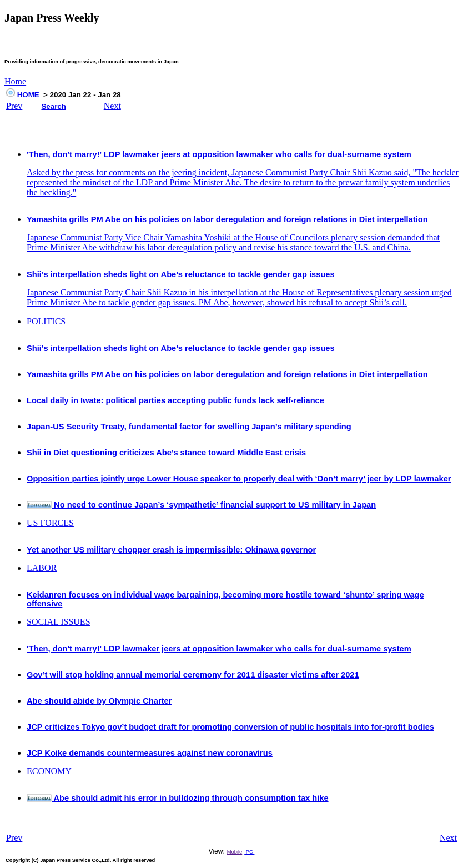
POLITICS (46, 321)
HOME (28, 95)
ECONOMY (49, 771)
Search (53, 106)
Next (112, 106)
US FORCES (50, 523)
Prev (14, 106)
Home (15, 81)
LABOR (42, 568)
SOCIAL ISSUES (59, 622)
